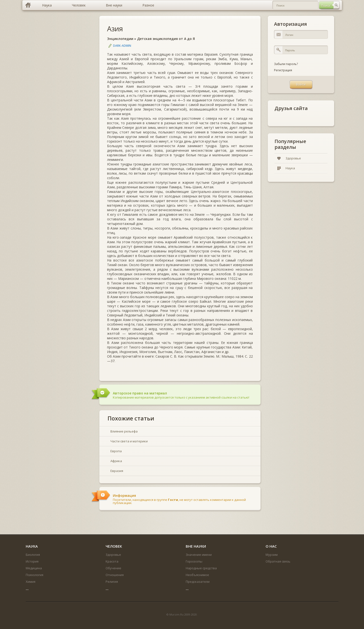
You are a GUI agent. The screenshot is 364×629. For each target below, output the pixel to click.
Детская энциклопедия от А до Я (166, 39)
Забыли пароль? (286, 64)
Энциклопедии (120, 39)
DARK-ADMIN (122, 46)
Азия (115, 29)
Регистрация (283, 70)
